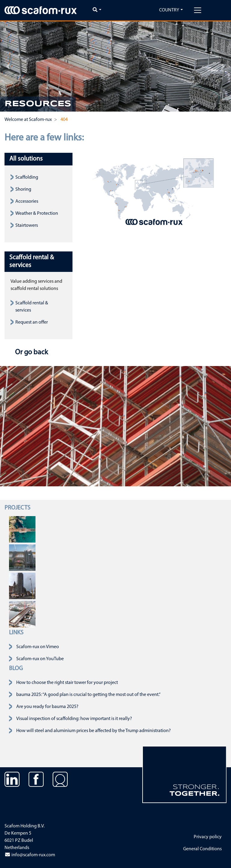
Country (169, 10)
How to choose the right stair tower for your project (67, 683)
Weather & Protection (37, 214)
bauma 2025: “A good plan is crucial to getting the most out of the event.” (88, 695)
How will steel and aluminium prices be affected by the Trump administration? (94, 731)
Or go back (31, 352)
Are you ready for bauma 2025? (47, 707)
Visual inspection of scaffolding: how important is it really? (74, 719)
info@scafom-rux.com (30, 855)
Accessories (27, 202)
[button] (8, 66)
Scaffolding (27, 177)
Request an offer (32, 322)
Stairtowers (27, 226)
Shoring (23, 189)
